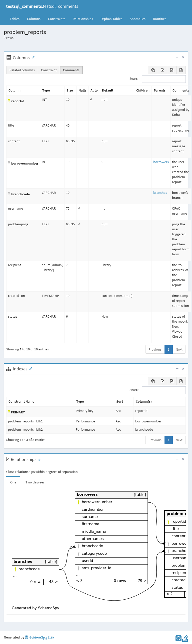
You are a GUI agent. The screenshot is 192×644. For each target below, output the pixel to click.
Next (179, 349)
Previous (155, 349)
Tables (16, 19)
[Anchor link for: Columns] (32, 57)
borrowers (161, 162)
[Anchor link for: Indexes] (30, 368)
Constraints (57, 19)
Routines (160, 19)
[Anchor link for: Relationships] (39, 459)
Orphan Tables (111, 19)
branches (160, 193)
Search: (158, 79)
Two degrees (35, 482)
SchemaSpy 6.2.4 (39, 638)
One (13, 482)
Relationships (83, 19)
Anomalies (138, 19)
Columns (34, 19)
